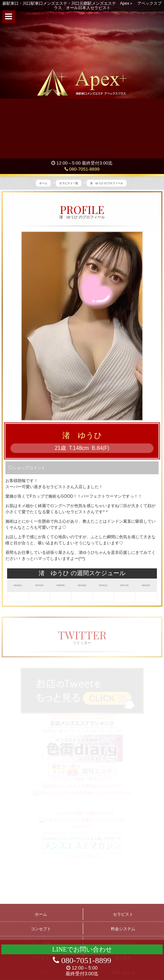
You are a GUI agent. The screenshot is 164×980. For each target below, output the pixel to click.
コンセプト (41, 929)
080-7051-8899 (82, 169)
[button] (9, 17)
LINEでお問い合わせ (82, 949)
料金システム (123, 929)
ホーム (41, 914)
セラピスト (123, 914)
